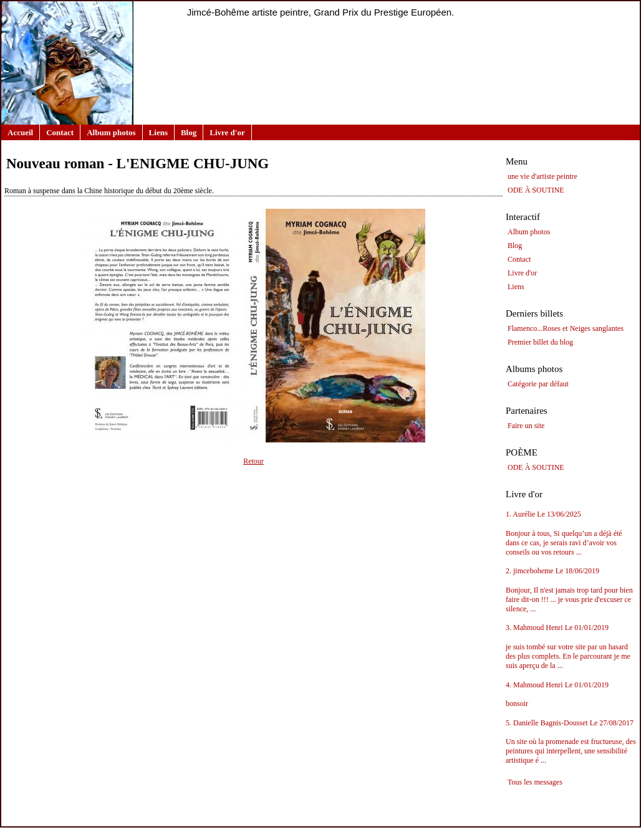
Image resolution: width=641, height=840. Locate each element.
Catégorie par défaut (538, 384)
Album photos (111, 132)
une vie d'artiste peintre (542, 176)
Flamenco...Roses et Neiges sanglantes (566, 328)
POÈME (522, 452)
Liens (158, 132)
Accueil (20, 132)
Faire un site (526, 426)
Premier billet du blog (540, 342)
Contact (60, 132)
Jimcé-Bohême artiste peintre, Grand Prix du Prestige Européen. (321, 12)
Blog (189, 132)
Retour (253, 461)
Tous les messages (535, 782)
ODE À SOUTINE (536, 190)
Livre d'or (227, 132)
